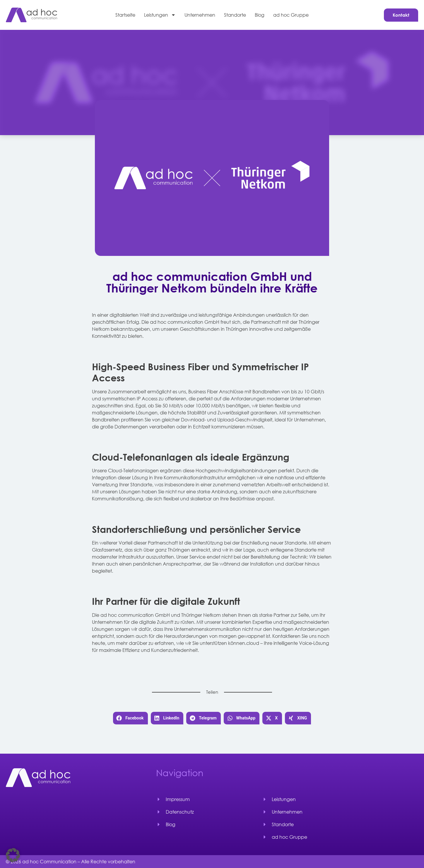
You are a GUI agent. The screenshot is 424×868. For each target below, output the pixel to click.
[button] (130, 718)
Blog (260, 15)
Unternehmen (200, 15)
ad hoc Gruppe (291, 15)
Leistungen (160, 15)
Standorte (235, 15)
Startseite (125, 15)
